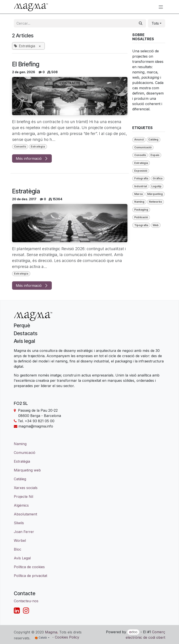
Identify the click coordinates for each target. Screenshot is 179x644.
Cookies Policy (67, 637)
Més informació (32, 158)
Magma (51, 632)
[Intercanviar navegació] (161, 7)
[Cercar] (141, 23)
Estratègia (26, 191)
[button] (157, 23)
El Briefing (26, 64)
